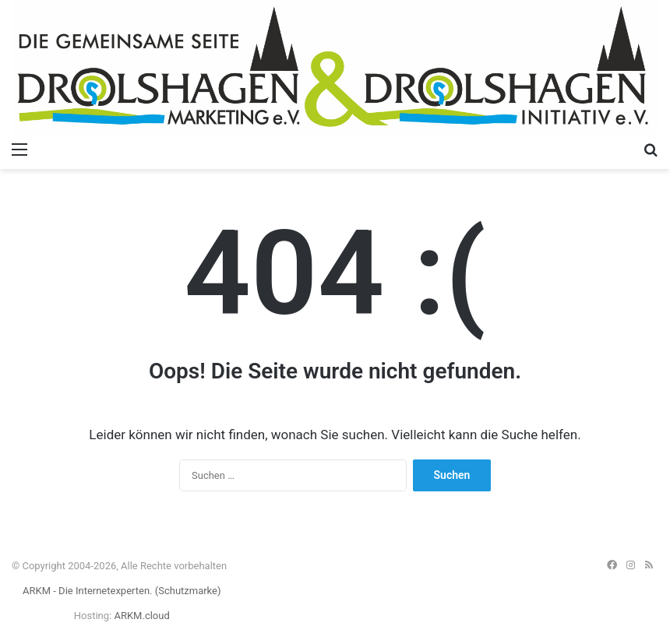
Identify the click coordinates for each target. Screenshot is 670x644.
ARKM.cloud (141, 616)
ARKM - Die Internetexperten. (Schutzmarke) (122, 591)
